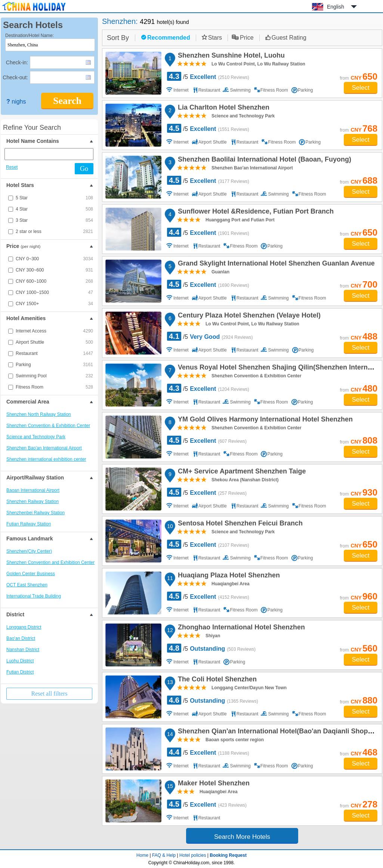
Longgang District (24, 627)
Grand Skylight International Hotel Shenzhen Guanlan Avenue (275, 264)
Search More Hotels (242, 837)
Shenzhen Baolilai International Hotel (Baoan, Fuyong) (263, 160)
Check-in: (17, 62)
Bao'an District (21, 638)
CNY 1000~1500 (54, 292)
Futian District (20, 672)
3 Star (54, 220)
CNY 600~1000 (54, 281)
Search (67, 101)
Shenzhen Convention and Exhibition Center (50, 562)
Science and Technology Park (36, 437)
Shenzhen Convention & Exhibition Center (48, 426)
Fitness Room (54, 387)
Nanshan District (23, 650)
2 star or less (54, 231)
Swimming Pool (54, 376)
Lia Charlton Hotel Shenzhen (223, 108)
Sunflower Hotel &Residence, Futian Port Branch (255, 212)
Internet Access (54, 331)
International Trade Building (34, 596)
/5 (208, 76)
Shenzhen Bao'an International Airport (44, 448)
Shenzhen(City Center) (29, 551)
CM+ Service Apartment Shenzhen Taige (241, 472)
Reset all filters (50, 694)
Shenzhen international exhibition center (46, 459)
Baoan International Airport (33, 490)
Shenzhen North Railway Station (39, 414)
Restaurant (54, 353)
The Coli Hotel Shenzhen (216, 680)
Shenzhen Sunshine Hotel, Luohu (230, 56)
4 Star (54, 209)
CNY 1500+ (54, 304)
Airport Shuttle (54, 342)
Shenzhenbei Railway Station (35, 513)
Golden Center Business (31, 574)
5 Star (54, 198)
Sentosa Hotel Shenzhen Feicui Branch (239, 524)
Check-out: (15, 77)
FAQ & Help (164, 855)
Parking (54, 365)
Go (84, 169)
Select (360, 88)
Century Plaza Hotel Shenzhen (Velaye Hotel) (248, 316)
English (336, 7)
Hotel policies (193, 855)
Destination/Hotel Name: (30, 36)
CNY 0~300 (54, 259)
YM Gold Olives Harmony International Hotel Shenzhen (264, 420)
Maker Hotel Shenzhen (213, 784)
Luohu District (20, 661)
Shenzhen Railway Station (33, 502)
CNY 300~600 (54, 270)
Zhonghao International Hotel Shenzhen (240, 628)
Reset (12, 167)
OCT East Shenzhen (27, 585)
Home (142, 855)
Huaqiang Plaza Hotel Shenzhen (228, 576)
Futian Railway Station (29, 524)
